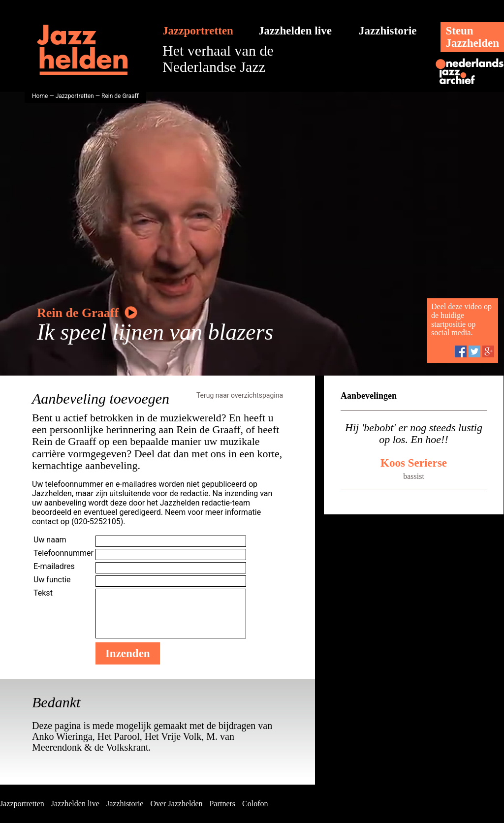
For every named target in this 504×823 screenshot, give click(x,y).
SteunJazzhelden (472, 37)
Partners (222, 804)
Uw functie (52, 580)
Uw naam (50, 540)
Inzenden (128, 653)
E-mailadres (54, 566)
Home (40, 96)
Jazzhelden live (295, 31)
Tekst (43, 593)
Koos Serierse (414, 463)
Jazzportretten (198, 31)
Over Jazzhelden (176, 804)
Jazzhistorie (388, 31)
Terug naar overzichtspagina (240, 395)
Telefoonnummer (63, 553)
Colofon (255, 804)
